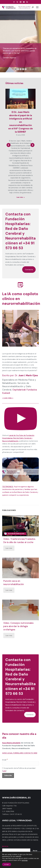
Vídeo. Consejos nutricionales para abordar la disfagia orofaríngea (18, 626)
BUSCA (5, 846)
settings (25, 860)
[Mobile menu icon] (37, 7)
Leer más (9, 548)
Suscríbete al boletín (11, 743)
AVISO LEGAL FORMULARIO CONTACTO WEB (20, 753)
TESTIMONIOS (8, 487)
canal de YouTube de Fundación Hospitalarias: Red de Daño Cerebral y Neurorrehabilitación (18, 438)
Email (5, 760)
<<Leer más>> (8, 398)
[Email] (20, 763)
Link (4, 771)
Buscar (35, 851)
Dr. (26, 375)
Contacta (29, 270)
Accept (7, 864)
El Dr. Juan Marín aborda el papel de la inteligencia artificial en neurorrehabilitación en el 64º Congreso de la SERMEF (21, 122)
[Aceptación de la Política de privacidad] (3, 768)
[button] (9, 145)
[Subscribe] (8, 775)
